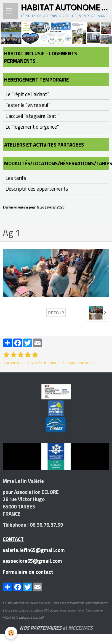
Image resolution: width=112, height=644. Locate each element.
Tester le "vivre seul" (28, 105)
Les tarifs (16, 178)
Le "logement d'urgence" (32, 127)
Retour (56, 313)
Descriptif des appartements (37, 189)
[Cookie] (11, 633)
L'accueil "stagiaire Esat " (32, 116)
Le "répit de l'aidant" (27, 94)
